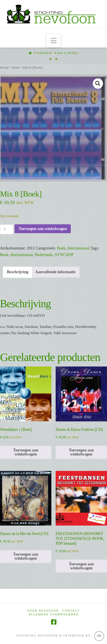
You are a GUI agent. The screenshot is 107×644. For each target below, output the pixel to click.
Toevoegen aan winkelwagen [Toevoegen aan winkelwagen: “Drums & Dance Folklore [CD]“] (81, 452)
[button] (53, 41)
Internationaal (78, 248)
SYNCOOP (64, 255)
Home (4, 68)
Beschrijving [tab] (18, 272)
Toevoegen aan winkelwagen (43, 229)
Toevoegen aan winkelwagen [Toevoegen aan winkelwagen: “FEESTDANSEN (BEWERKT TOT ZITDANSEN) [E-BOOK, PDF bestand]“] (81, 566)
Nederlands (44, 255)
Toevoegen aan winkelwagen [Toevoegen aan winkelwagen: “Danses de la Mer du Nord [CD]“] (26, 556)
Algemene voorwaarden (53, 614)
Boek (16, 68)
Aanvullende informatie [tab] (55, 272)
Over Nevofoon (43, 611)
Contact (71, 611)
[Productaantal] (7, 229)
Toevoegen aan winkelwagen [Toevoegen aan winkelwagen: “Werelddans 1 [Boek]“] (26, 452)
